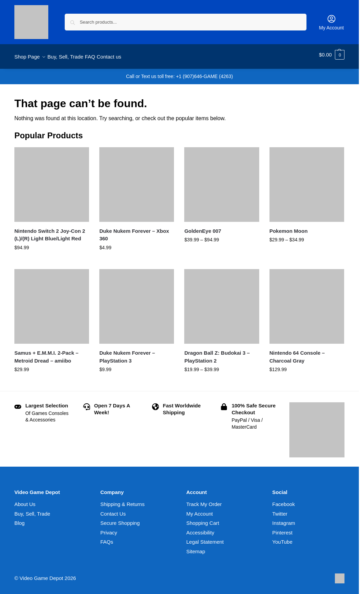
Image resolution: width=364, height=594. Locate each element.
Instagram (284, 519)
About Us (25, 500)
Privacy (109, 528)
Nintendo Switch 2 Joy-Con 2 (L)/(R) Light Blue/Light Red (50, 231)
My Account (331, 22)
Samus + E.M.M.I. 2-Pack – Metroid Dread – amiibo (46, 353)
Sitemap (196, 547)
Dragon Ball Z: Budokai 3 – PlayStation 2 (217, 353)
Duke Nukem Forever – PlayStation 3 (127, 353)
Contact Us (113, 510)
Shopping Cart (203, 519)
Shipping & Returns (122, 500)
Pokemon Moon (289, 227)
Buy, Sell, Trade (32, 510)
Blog (20, 519)
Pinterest (282, 528)
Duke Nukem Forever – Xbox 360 (134, 231)
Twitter (280, 510)
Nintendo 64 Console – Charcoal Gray (297, 353)
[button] (332, 55)
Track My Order (204, 500)
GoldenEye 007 (203, 227)
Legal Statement (205, 538)
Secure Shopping (120, 519)
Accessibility (200, 528)
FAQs (107, 538)
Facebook (284, 500)
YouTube (282, 538)
